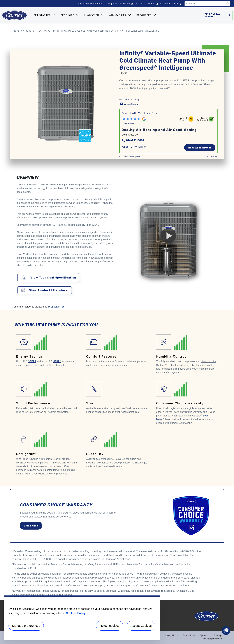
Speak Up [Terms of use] (205, 635)
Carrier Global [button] (148, 4)
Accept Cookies (141, 626)
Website (127, 147)
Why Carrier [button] (118, 15)
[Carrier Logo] (207, 618)
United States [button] (173, 4)
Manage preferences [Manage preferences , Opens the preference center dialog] (26, 626)
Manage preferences (213, 639)
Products (28, 31)
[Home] (14, 15)
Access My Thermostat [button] (90, 4)
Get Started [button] (43, 15)
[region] (82, 618)
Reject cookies (110, 626)
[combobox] (205, 4)
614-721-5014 (133, 140)
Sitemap (218, 635)
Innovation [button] (92, 15)
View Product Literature (48, 290)
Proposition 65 (56, 307)
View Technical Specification (53, 277)
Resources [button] (144, 15)
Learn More (31, 526)
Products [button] (68, 15)
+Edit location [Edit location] (211, 156)
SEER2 (32, 361)
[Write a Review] (129, 104)
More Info (140, 147)
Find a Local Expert (218, 15)
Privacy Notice (172, 635)
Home (17, 31)
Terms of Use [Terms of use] (189, 635)
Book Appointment (200, 147)
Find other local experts (130, 156)
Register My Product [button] (121, 4)
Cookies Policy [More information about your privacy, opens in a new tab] (76, 613)
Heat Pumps (44, 31)
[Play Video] (168, 236)
